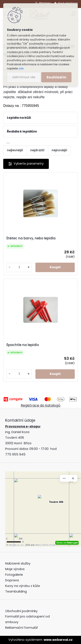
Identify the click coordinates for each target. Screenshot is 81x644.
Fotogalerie (14, 575)
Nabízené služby (18, 563)
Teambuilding (16, 591)
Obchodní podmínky (22, 611)
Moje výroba (15, 569)
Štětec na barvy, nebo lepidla (31, 238)
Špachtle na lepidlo (23, 345)
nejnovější (59, 150)
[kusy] (19, 267)
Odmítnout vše (24, 77)
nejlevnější (15, 150)
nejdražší (37, 150)
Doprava (12, 580)
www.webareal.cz (58, 640)
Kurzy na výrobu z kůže (23, 586)
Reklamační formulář (21, 628)
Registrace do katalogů (40, 405)
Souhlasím (56, 77)
